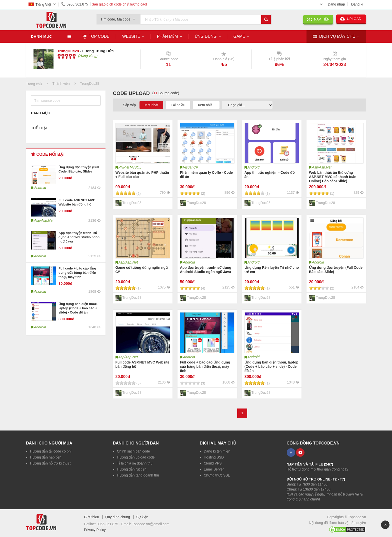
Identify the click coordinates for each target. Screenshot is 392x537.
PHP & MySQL (130, 167)
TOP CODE (96, 36)
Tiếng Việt (40, 4)
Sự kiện (142, 517)
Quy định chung (118, 517)
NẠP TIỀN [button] (318, 19)
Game (239, 36)
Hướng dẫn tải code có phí (51, 451)
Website (131, 36)
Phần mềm (167, 36)
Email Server (214, 469)
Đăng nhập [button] (336, 4)
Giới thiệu (92, 517)
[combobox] (118, 18)
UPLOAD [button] (351, 19)
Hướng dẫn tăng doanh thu (138, 475)
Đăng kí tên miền (217, 451)
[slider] (67, 56)
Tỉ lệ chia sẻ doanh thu (135, 463)
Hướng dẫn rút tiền (132, 469)
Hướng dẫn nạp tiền (46, 457)
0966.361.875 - (109, 524)
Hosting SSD (214, 457)
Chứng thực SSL (217, 475)
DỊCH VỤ (334, 37)
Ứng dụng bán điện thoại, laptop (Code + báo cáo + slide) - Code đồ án (78, 308)
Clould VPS (213, 463)
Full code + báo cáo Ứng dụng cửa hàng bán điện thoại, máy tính (77, 273)
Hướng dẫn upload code (136, 457)
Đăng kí (357, 4)
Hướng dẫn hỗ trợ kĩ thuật (50, 463)
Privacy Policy (95, 530)
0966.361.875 (74, 4)
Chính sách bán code (133, 451)
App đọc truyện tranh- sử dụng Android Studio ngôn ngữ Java (79, 237)
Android (253, 167)
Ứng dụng (206, 36)
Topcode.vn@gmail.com (151, 524)
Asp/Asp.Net (322, 167)
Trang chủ (34, 84)
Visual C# (190, 167)
